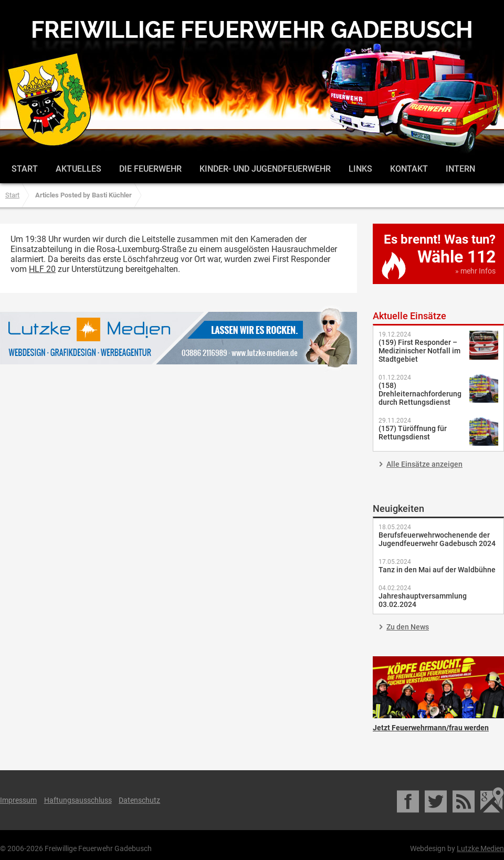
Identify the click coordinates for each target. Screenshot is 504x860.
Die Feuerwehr (150, 169)
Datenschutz (139, 800)
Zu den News (408, 627)
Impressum (18, 800)
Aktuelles (78, 169)
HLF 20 (42, 269)
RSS (464, 800)
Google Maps (492, 800)
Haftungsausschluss (78, 800)
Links (360, 169)
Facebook (409, 800)
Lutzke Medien (178, 338)
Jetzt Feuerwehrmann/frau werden (438, 687)
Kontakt (409, 169)
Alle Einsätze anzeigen (424, 464)
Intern (460, 169)
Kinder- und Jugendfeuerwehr (265, 169)
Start (25, 169)
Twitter (437, 800)
